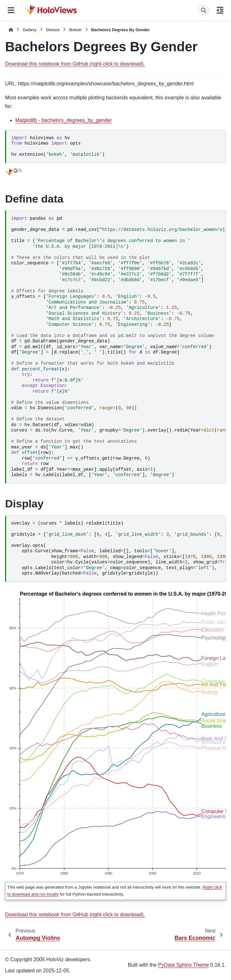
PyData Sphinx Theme (184, 965)
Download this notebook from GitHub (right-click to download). (75, 64)
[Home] (11, 30)
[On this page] (220, 10)
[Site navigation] (11, 10)
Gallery (29, 30)
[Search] (204, 10)
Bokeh (75, 30)
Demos (53, 30)
